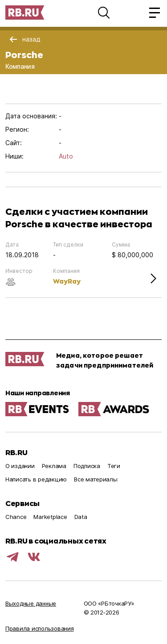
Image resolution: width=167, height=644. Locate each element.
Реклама (54, 466)
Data (81, 517)
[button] (104, 13)
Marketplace (50, 517)
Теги (114, 466)
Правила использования (40, 628)
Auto (66, 156)
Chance (16, 517)
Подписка (87, 466)
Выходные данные (31, 603)
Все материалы (96, 479)
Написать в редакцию (36, 479)
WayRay (67, 281)
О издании (20, 466)
